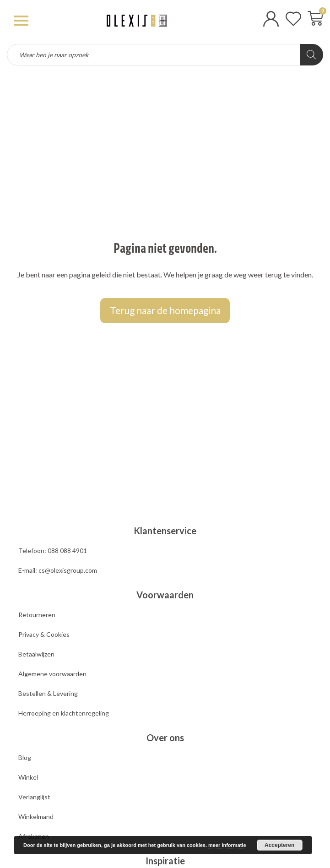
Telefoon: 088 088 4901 (53, 551)
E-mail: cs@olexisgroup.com (58, 570)
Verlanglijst (34, 797)
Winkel (28, 777)
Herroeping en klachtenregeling (64, 713)
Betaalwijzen (36, 654)
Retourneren (37, 615)
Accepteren (279, 845)
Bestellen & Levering (48, 693)
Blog (25, 757)
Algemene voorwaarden (52, 674)
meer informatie (227, 845)
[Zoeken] (312, 55)
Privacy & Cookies (44, 634)
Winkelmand (36, 816)
